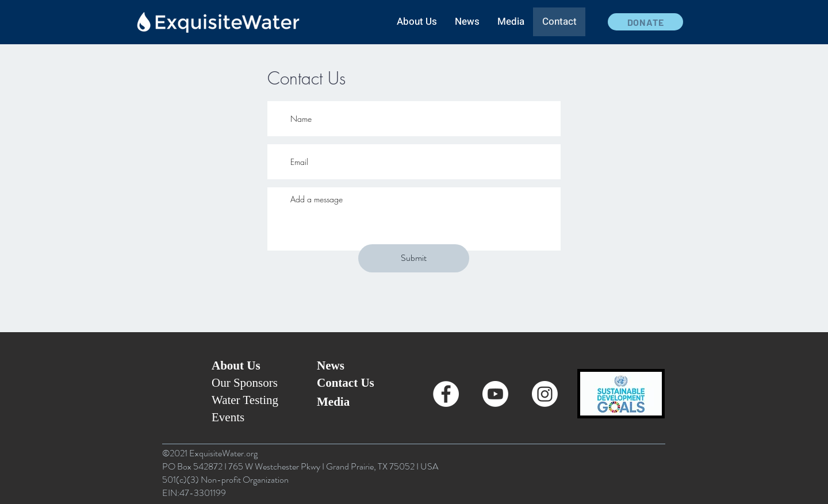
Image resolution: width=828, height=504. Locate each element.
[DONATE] (645, 22)
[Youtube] (495, 394)
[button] (417, 22)
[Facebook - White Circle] (446, 394)
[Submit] (414, 258)
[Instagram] (545, 394)
